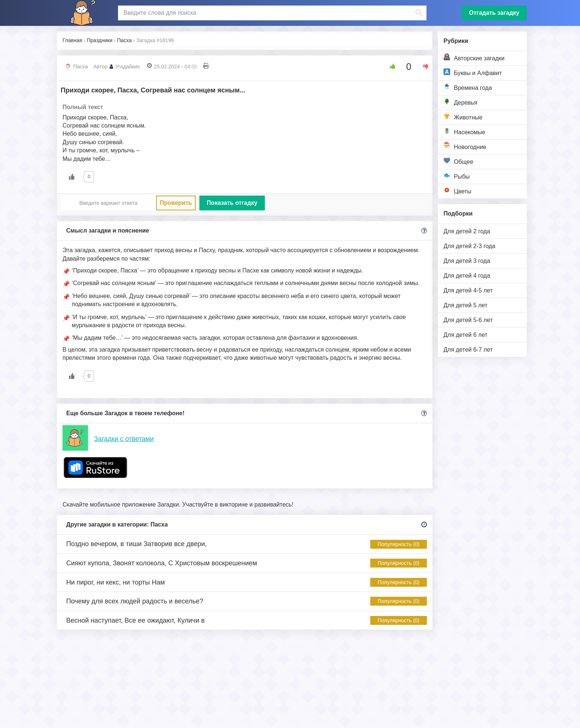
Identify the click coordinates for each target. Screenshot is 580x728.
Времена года (468, 87)
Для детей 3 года (467, 261)
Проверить (176, 203)
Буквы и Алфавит (473, 72)
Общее (458, 161)
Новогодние (465, 146)
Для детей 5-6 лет (468, 320)
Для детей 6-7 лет (468, 350)
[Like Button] (390, 67)
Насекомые (464, 131)
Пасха (80, 67)
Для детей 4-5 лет (468, 290)
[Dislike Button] (423, 67)
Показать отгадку (232, 203)
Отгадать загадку (494, 13)
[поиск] (271, 13)
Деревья (460, 102)
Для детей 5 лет (466, 305)
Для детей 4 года (467, 276)
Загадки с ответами (124, 439)
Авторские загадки (474, 57)
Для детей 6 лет (466, 335)
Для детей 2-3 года (469, 246)
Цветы (457, 191)
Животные (463, 117)
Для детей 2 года (467, 231)
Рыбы (457, 176)
